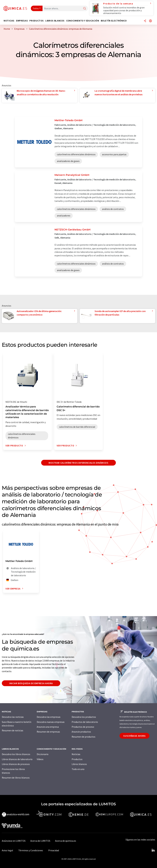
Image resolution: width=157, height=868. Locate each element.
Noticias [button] (9, 21)
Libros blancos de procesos (16, 764)
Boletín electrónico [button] (114, 21)
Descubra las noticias (13, 717)
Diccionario (43, 754)
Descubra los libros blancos (16, 754)
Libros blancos (79, 764)
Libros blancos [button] (55, 21)
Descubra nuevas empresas (51, 722)
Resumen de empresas (48, 732)
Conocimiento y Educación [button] (83, 21)
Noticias (76, 754)
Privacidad (54, 850)
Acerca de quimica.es (66, 841)
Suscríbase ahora (134, 736)
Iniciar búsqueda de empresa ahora (31, 683)
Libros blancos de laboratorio (17, 759)
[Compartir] (145, 21)
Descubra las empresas (49, 717)
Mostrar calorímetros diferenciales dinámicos (78, 463)
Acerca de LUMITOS (40, 841)
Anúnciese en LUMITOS (14, 841)
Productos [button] (37, 21)
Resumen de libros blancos (16, 778)
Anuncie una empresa (48, 727)
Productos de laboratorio (85, 722)
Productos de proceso (83, 727)
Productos (77, 759)
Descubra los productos (84, 717)
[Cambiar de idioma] (150, 21)
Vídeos (40, 759)
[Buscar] (85, 9)
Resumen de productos (84, 737)
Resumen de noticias (13, 730)
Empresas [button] (22, 21)
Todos (36, 8)
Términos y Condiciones (31, 850)
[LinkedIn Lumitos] (153, 850)
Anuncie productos (81, 732)
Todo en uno (78, 769)
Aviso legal (7, 850)
